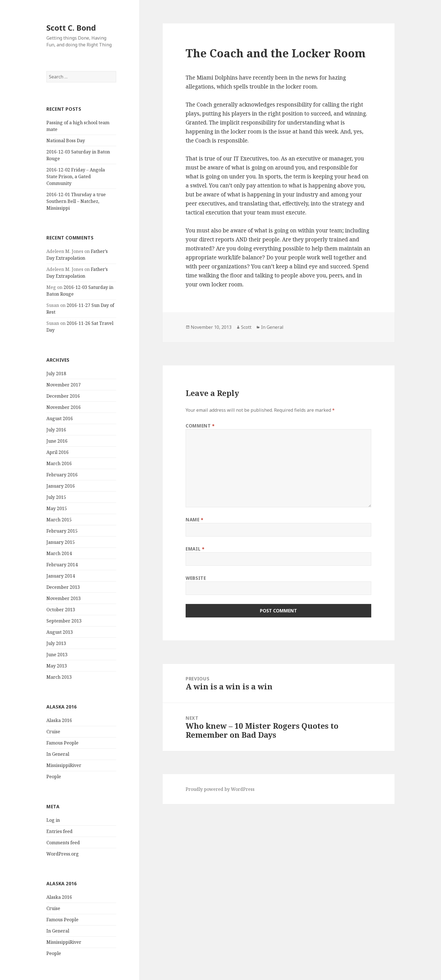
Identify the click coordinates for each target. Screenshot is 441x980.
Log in (53, 820)
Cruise (53, 732)
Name (195, 520)
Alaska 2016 (59, 720)
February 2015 (62, 531)
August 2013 (60, 632)
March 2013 (59, 677)
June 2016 (57, 441)
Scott (246, 327)
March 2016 (59, 463)
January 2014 (61, 576)
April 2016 (58, 452)
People (54, 777)
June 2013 (57, 655)
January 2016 (61, 486)
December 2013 (63, 587)
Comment (200, 426)
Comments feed (63, 843)
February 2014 (62, 565)
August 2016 (60, 418)
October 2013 (61, 610)
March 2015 (59, 520)
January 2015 (61, 542)
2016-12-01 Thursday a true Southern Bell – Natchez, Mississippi (76, 201)
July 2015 (56, 497)
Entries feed (59, 831)
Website (196, 578)
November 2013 (64, 598)
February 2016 (62, 475)
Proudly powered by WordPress (220, 789)
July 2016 (56, 430)
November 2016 (64, 407)
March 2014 (59, 553)
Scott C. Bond (71, 28)
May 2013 (57, 666)
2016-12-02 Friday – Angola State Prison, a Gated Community (76, 176)
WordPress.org (63, 854)
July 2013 (56, 643)
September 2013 (64, 621)
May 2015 (57, 508)
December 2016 (63, 396)
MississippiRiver (64, 765)
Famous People (62, 743)
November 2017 (64, 385)
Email (195, 549)
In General (58, 754)
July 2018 (56, 374)
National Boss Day (66, 141)
